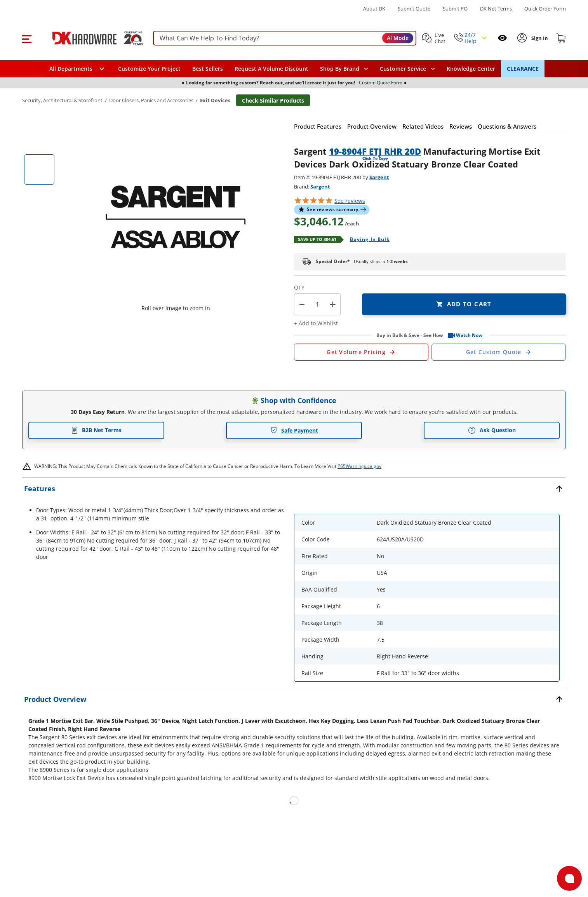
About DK (374, 9)
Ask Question (492, 430)
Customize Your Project (149, 69)
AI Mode (398, 38)
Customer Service (403, 69)
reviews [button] (350, 201)
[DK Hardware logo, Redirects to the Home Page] (90, 38)
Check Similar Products (273, 100)
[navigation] (407, 69)
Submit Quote (414, 9)
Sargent (379, 177)
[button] (27, 38)
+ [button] (333, 304)
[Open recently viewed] (502, 38)
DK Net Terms (496, 9)
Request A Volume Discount (271, 69)
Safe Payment (294, 430)
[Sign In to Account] (539, 38)
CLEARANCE (523, 69)
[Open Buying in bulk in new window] (367, 240)
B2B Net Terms (96, 430)
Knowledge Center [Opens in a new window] (471, 69)
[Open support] (569, 878)
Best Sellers (208, 69)
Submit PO (455, 9)
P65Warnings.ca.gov (359, 466)
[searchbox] (285, 38)
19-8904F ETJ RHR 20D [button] (375, 151)
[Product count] (317, 304)
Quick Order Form (545, 9)
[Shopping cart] (561, 38)
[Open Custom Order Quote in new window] (499, 352)
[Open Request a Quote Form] (361, 352)
